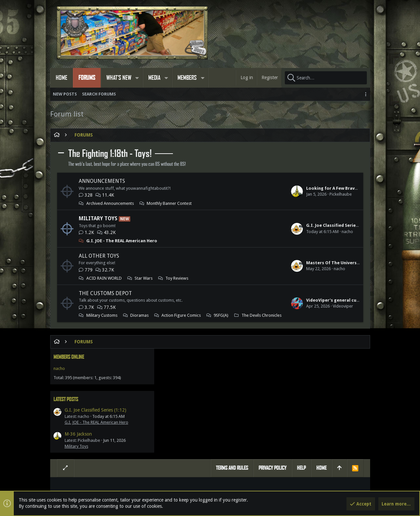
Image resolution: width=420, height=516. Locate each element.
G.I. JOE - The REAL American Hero (122, 241)
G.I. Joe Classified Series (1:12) (250, 225)
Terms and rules (232, 382)
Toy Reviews (177, 278)
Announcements (102, 181)
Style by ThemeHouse (187, 489)
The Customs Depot (105, 293)
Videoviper (254, 312)
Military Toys (98, 218)
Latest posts (304, 179)
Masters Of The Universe (244, 263)
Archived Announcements (110, 203)
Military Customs (102, 315)
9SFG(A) (146, 322)
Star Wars (144, 278)
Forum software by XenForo (109, 489)
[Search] (326, 78)
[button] (137, 78)
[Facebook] (348, 489)
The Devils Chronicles (106, 327)
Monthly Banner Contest (169, 203)
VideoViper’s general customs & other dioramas (269, 306)
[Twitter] (360, 489)
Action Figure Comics (106, 322)
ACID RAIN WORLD (104, 278)
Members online (307, 137)
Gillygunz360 (248, 453)
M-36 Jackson (316, 214)
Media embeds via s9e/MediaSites (243, 489)
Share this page (314, 434)
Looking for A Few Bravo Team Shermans (261, 188)
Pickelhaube (252, 194)
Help (301, 382)
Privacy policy (273, 382)
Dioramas (139, 315)
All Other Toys (99, 256)
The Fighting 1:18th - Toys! (110, 154)
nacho (259, 232)
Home (321, 382)
